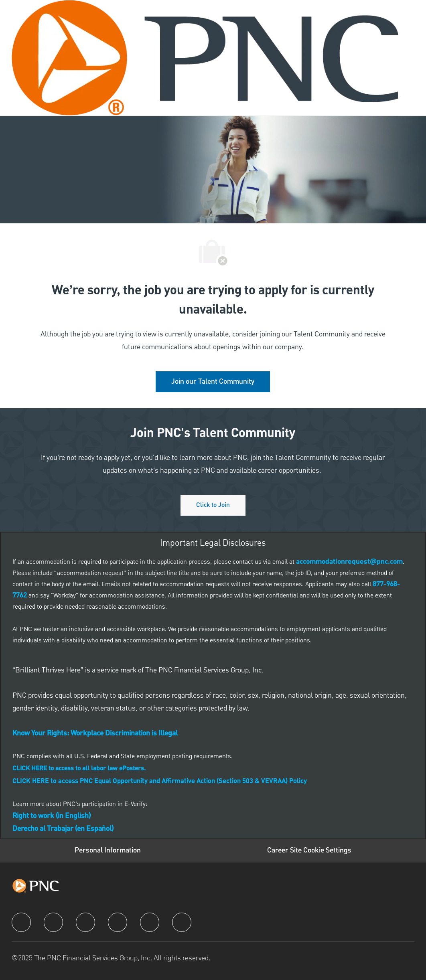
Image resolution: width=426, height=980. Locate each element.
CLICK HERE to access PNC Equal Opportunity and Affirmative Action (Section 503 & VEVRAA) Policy (160, 782)
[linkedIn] (53, 922)
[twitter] (85, 922)
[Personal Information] (108, 851)
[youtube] (150, 922)
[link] (213, 382)
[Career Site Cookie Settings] (309, 851)
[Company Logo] (205, 58)
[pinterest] (182, 922)
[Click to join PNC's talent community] (213, 505)
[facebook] (21, 922)
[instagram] (118, 922)
